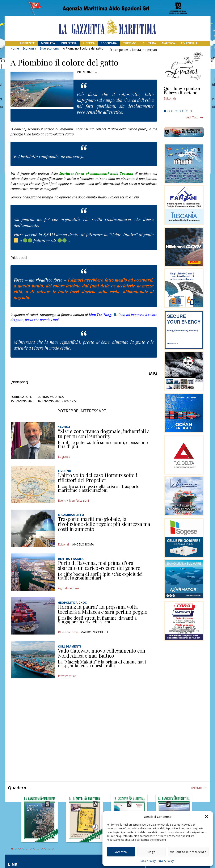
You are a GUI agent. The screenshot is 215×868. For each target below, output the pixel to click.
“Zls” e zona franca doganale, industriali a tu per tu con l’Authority (104, 434)
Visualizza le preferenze (188, 852)
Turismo (130, 43)
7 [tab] (187, 111)
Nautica (168, 43)
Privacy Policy (166, 861)
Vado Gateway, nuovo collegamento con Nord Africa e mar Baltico (102, 653)
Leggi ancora (184, 97)
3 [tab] (172, 111)
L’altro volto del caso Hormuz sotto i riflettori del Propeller (98, 477)
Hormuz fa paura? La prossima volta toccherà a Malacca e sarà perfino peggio (103, 609)
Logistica (64, 457)
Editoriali (189, 43)
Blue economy (50, 48)
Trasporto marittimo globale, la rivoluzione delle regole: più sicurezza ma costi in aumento (104, 524)
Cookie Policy (148, 861)
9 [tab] (42, 849)
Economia (109, 43)
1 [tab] (165, 111)
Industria (69, 43)
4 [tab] (176, 111)
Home (15, 48)
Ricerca (89, 43)
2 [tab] (169, 111)
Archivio (196, 788)
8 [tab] (191, 111)
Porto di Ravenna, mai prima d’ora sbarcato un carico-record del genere (99, 565)
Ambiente (27, 43)
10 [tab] (45, 849)
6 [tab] (183, 111)
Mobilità (48, 43)
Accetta (121, 852)
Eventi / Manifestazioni (73, 500)
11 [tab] (49, 849)
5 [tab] (180, 111)
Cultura (149, 43)
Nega (151, 852)
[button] (207, 817)
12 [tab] (53, 849)
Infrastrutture (67, 676)
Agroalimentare (68, 588)
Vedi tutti (192, 117)
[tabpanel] (184, 97)
